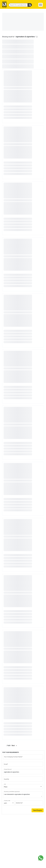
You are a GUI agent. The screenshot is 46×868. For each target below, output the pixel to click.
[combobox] (23, 787)
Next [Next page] (15, 745)
